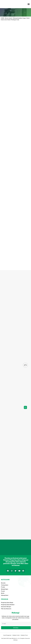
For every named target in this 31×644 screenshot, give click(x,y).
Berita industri (9, 18)
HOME (2, 18)
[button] (29, 4)
